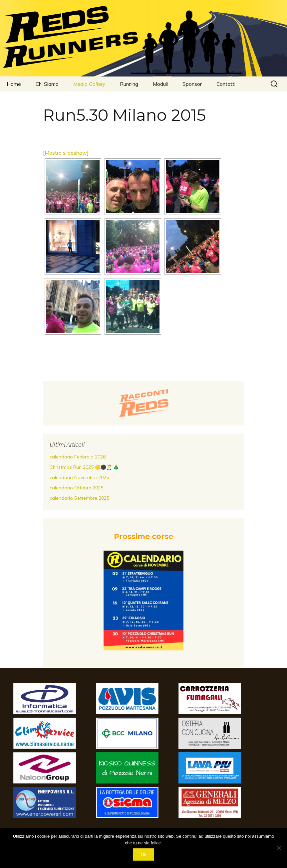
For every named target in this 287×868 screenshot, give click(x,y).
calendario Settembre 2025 (79, 498)
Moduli (160, 84)
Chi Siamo (47, 84)
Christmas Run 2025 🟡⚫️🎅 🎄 (84, 467)
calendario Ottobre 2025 (76, 488)
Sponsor (192, 84)
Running (129, 84)
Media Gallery (89, 84)
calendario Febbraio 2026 (78, 457)
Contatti (226, 84)
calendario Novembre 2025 (79, 477)
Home (14, 84)
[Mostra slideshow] (66, 153)
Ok (144, 855)
